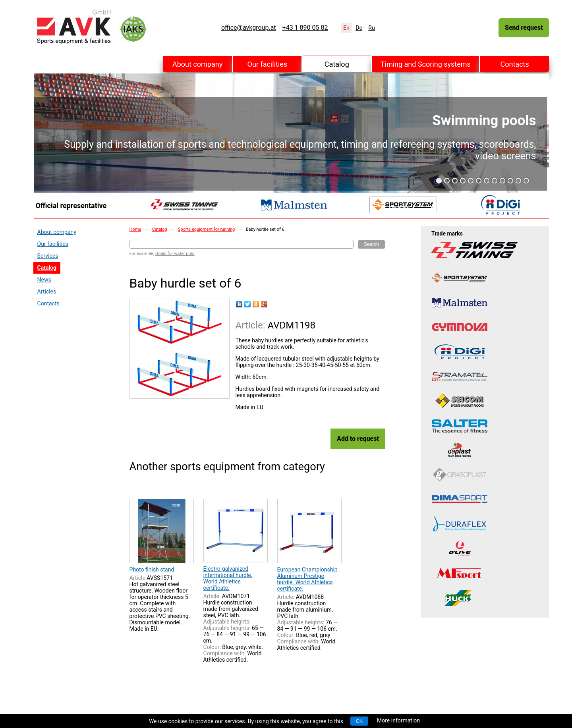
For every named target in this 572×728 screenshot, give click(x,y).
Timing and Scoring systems (426, 64)
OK (359, 721)
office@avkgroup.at (249, 28)
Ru (371, 28)
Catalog (337, 64)
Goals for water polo (175, 254)
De (359, 28)
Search (371, 244)
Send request (524, 28)
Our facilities (268, 64)
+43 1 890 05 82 (305, 28)
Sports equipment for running (206, 229)
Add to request (358, 439)
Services (48, 256)
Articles (47, 292)
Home (135, 229)
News (44, 280)
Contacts (515, 64)
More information (398, 720)
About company (197, 64)
